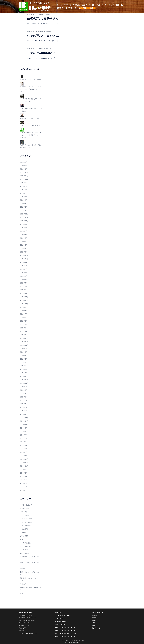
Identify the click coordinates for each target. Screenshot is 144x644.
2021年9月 (24, 349)
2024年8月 (24, 228)
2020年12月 (24, 376)
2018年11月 (24, 463)
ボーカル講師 (25, 553)
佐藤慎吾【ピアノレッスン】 (30, 118)
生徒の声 (60, 8)
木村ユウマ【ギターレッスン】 (31, 126)
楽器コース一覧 (88, 5)
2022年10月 (24, 304)
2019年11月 (24, 421)
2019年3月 (24, 449)
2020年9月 (24, 387)
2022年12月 (24, 297)
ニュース (23, 533)
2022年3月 (24, 328)
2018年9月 (24, 470)
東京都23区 (95, 615)
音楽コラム (24, 593)
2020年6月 (24, 397)
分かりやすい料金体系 (24, 623)
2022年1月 (24, 335)
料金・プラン (102, 5)
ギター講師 (24, 512)
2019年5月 (24, 442)
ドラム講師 (24, 529)
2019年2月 (24, 452)
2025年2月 (24, 207)
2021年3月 (24, 366)
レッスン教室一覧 (116, 5)
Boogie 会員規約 (60, 621)
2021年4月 (24, 363)
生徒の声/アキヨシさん (43, 36)
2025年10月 (24, 179)
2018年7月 (24, 476)
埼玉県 (93, 625)
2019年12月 (24, 418)
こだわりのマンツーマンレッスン (27, 618)
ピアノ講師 (24, 536)
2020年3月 (24, 407)
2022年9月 (24, 307)
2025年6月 (24, 193)
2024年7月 (24, 231)
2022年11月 (24, 300)
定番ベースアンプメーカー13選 (31, 79)
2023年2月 (24, 290)
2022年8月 (24, 311)
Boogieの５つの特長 (72, 5)
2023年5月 (24, 280)
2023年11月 (24, 259)
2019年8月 (24, 432)
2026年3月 (24, 162)
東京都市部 (94, 618)
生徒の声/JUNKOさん (42, 53)
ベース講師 (24, 550)
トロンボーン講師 (26, 522)
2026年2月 (24, 166)
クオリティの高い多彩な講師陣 (27, 620)
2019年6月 (24, 438)
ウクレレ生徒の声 (26, 505)
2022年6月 (24, 318)
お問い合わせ (71, 8)
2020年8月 (24, 390)
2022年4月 (24, 324)
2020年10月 (24, 383)
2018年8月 (24, 473)
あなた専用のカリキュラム (26, 615)
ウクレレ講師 (25, 508)
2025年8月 (24, 186)
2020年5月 (24, 400)
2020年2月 (24, 411)
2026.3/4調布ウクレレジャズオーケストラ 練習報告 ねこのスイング (31, 135)
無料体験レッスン (23, 631)
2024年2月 (24, 249)
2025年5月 (24, 197)
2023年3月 (24, 286)
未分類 (22, 569)
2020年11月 (24, 380)
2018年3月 (24, 483)
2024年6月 (24, 235)
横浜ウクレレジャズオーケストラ (66, 636)
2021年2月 (24, 369)
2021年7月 (24, 356)
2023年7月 (24, 273)
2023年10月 (24, 262)
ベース (22, 540)
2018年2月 (24, 487)
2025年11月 (24, 176)
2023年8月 (24, 269)
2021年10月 (24, 345)
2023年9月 (24, 266)
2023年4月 (24, 283)
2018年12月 (24, 459)
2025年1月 (24, 210)
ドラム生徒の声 (25, 526)
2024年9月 (24, 224)
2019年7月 (24, 435)
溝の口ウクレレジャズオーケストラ (66, 633)
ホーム (59, 5)
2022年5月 (24, 321)
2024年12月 (24, 214)
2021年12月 (24, 338)
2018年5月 (24, 480)
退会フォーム (96, 628)
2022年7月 (24, 314)
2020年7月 (24, 394)
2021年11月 (24, 342)
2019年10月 (24, 425)
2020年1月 (24, 414)
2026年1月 (24, 169)
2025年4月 (24, 200)
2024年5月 (24, 238)
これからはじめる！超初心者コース (28, 633)
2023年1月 (24, 293)
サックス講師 (25, 515)
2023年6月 (24, 276)
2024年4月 (24, 242)
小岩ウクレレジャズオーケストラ (66, 627)
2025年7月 (24, 190)
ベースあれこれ (25, 543)
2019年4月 (24, 445)
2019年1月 (24, 456)
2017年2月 (24, 490)
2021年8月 (24, 352)
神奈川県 (94, 620)
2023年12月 (24, 255)
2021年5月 (24, 359)
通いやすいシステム (24, 625)
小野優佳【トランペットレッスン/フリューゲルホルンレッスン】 (31, 89)
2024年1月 (24, 252)
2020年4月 (24, 404)
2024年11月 (24, 217)
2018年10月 (24, 466)
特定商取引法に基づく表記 (78, 640)
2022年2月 (24, 331)
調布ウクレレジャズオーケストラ (66, 630)
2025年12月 (24, 172)
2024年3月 (24, 245)
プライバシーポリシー (66, 640)
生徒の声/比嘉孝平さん (43, 18)
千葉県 (93, 623)
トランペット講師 (26, 519)
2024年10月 (24, 221)
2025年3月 (24, 204)
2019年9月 (24, 428)
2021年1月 (24, 373)
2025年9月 (24, 183)
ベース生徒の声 (41, 14)
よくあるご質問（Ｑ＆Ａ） (64, 615)
